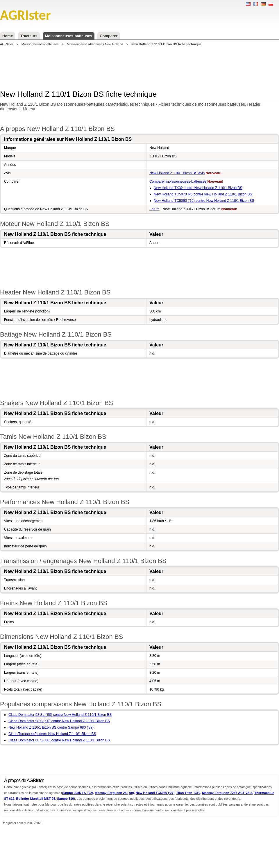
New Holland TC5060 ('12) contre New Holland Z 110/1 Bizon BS (204, 201)
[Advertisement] (139, 68)
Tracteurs (29, 36)
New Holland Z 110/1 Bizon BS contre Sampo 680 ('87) (51, 727)
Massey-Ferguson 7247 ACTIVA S (227, 793)
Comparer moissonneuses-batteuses (178, 181)
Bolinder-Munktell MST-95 (36, 799)
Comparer (109, 36)
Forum (154, 209)
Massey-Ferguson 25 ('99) (115, 793)
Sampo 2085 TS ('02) (78, 793)
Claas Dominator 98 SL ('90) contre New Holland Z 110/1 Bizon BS (60, 715)
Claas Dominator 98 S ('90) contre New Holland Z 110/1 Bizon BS (59, 721)
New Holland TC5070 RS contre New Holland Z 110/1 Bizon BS (203, 194)
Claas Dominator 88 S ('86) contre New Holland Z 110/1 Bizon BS (59, 740)
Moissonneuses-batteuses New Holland (95, 44)
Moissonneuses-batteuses (69, 36)
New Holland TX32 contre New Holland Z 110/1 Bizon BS (198, 188)
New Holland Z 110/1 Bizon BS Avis (177, 173)
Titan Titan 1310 (188, 793)
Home (8, 36)
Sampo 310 (65, 799)
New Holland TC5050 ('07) (155, 793)
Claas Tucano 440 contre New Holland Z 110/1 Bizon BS (52, 734)
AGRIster (7, 44)
